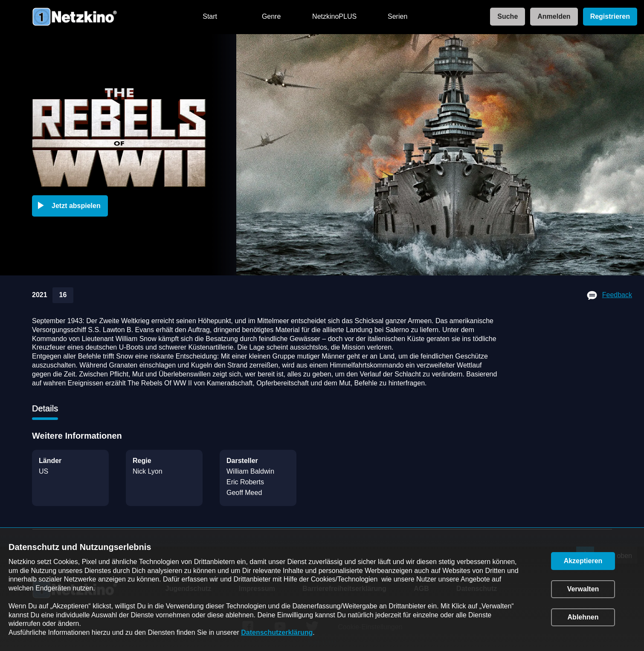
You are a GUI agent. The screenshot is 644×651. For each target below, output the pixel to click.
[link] (505, 17)
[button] (72, 206)
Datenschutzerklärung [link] (277, 632)
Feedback (617, 295)
